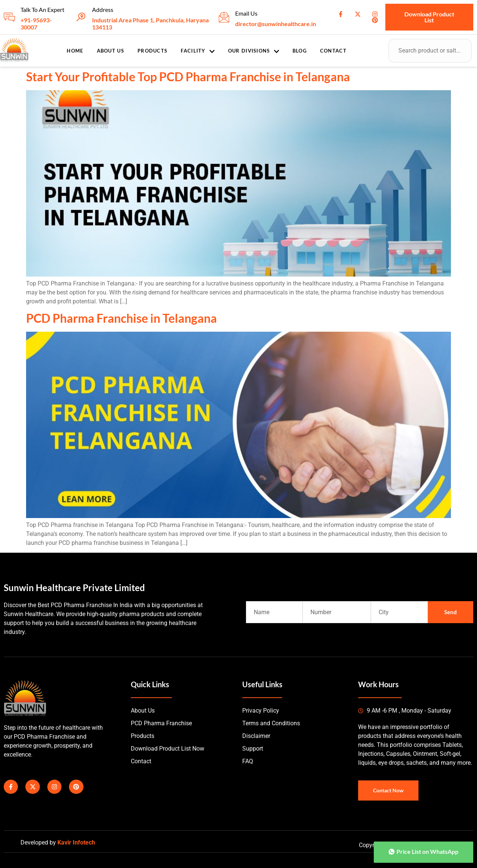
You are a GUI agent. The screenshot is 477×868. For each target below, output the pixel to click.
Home (75, 51)
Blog (300, 51)
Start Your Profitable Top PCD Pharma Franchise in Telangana (188, 77)
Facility (198, 51)
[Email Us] (224, 17)
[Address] (81, 17)
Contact (333, 51)
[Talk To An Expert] (9, 17)
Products (152, 51)
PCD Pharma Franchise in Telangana (121, 318)
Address (103, 10)
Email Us (246, 13)
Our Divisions (254, 51)
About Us (110, 51)
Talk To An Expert (42, 10)
